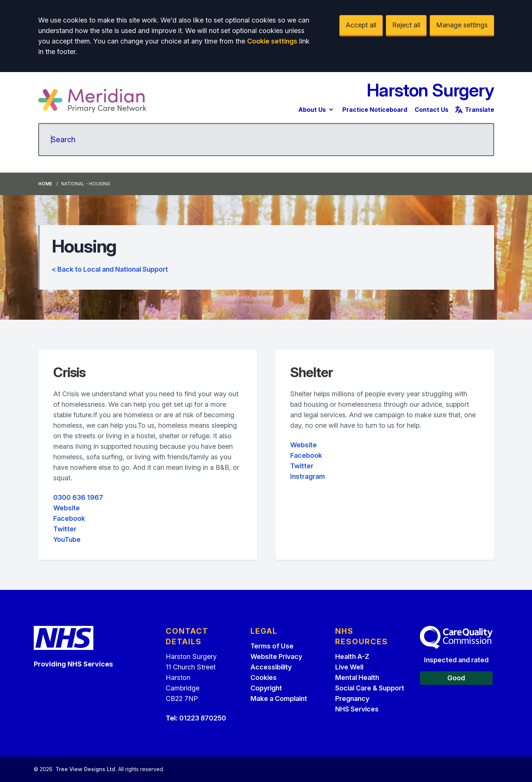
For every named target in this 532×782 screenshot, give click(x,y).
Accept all (361, 25)
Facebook (69, 518)
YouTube (67, 539)
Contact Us (432, 110)
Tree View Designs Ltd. (86, 769)
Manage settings (462, 25)
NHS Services (357, 709)
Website (67, 508)
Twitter (65, 529)
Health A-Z (352, 656)
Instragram (308, 476)
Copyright (266, 688)
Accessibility (271, 667)
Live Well (349, 667)
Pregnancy (352, 699)
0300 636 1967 (78, 497)
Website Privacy (276, 656)
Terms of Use (272, 646)
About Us (317, 110)
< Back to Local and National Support (110, 269)
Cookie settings (272, 41)
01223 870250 (203, 718)
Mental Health (357, 677)
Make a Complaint (279, 699)
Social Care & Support (370, 688)
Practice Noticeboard (375, 110)
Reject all (406, 25)
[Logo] (93, 101)
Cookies (264, 677)
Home (45, 184)
